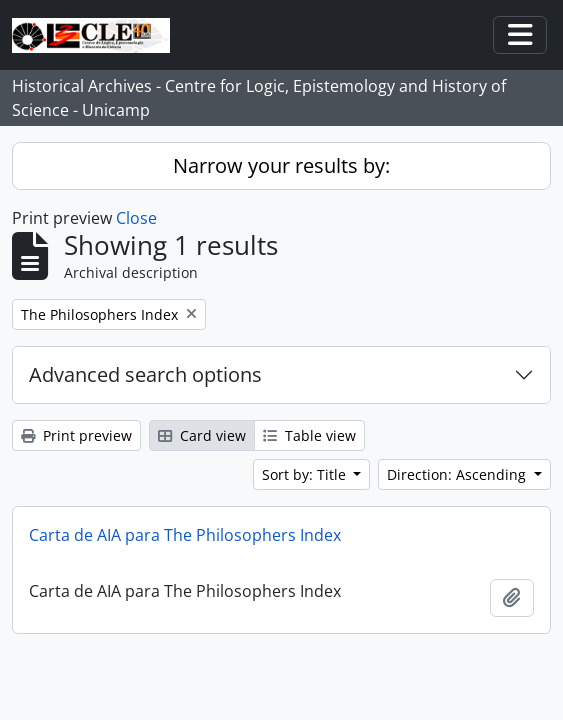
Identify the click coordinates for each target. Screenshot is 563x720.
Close (136, 218)
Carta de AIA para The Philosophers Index (185, 535)
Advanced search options (145, 374)
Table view (309, 435)
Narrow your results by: (281, 165)
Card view (202, 435)
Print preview (76, 435)
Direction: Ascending (458, 474)
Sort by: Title (306, 474)
